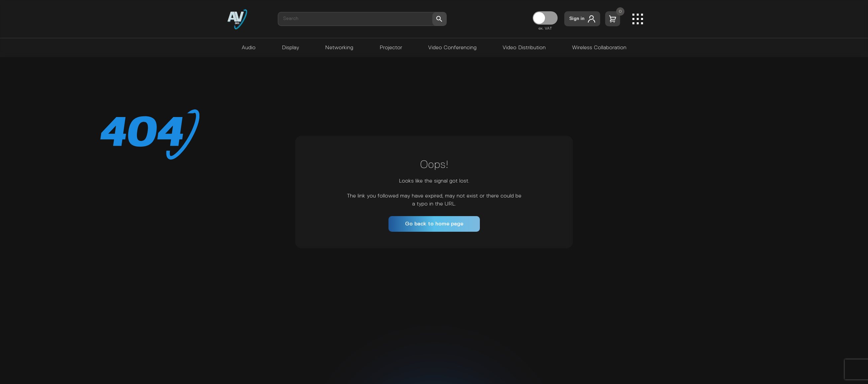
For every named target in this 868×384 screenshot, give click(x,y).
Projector (391, 48)
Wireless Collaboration (599, 48)
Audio (249, 48)
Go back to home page (434, 224)
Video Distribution (524, 48)
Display (290, 48)
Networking (339, 48)
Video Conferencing (452, 48)
